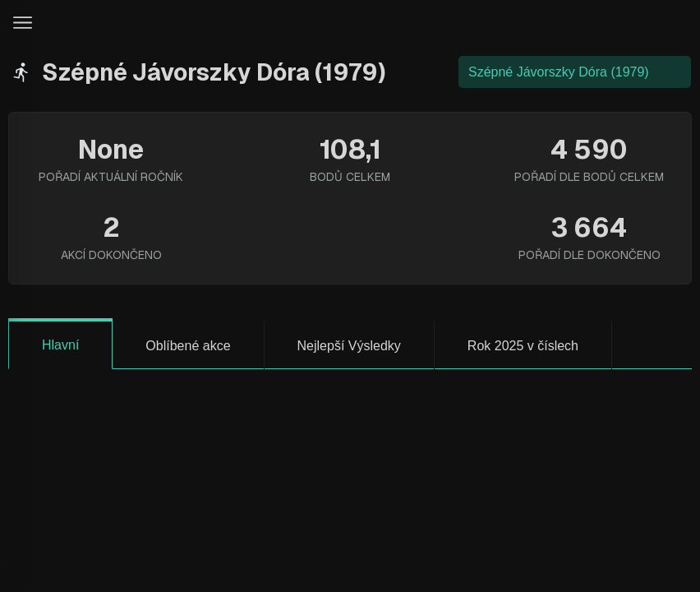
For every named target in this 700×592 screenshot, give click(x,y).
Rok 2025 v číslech (523, 346)
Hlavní (60, 345)
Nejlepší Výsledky (349, 346)
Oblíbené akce (188, 346)
